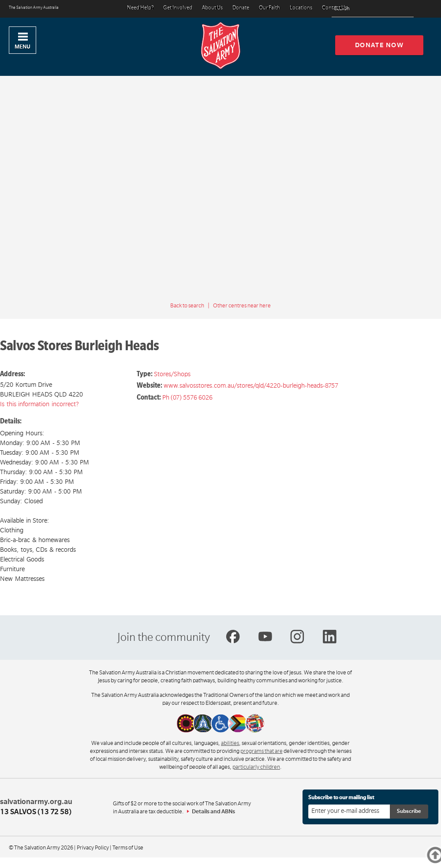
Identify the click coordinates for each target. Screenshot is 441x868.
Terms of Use (128, 848)
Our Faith (269, 8)
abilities (230, 743)
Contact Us (334, 8)
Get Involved (178, 8)
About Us (212, 8)
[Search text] (373, 9)
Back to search (187, 306)
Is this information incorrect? (39, 404)
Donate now (379, 45)
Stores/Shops (172, 374)
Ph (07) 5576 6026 (187, 397)
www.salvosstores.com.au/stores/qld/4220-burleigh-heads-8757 (251, 385)
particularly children (256, 767)
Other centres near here (242, 306)
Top (439, 855)
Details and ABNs (213, 812)
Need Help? (140, 8)
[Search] (405, 9)
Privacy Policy (93, 848)
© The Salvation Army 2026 (41, 848)
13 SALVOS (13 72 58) (36, 812)
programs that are (262, 751)
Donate (241, 8)
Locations (301, 8)
